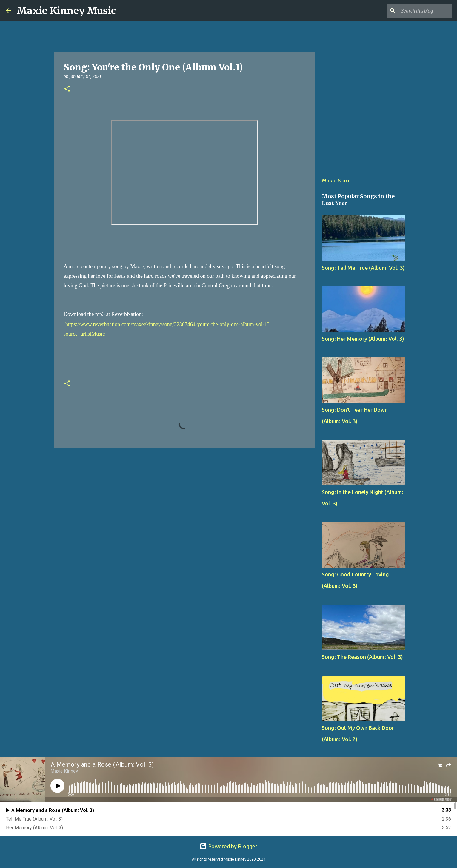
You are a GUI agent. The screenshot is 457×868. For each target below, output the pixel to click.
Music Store (336, 181)
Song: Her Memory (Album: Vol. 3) (363, 339)
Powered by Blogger (228, 846)
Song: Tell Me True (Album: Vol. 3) (363, 268)
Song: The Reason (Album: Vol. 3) (362, 657)
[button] (67, 89)
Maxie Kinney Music (66, 11)
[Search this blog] (421, 11)
